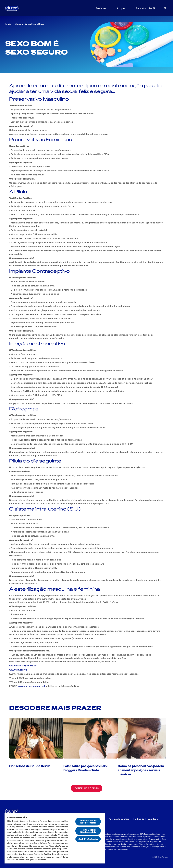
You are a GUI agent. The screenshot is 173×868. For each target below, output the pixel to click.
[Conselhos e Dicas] (87, 788)
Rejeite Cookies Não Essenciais (88, 831)
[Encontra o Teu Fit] (146, 8)
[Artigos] (121, 8)
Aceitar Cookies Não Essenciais (88, 821)
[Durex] (12, 8)
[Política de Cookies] (119, 819)
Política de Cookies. (43, 854)
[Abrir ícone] (165, 8)
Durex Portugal (163, 857)
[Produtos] (101, 8)
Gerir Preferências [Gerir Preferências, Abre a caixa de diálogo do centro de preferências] (88, 839)
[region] (55, 838)
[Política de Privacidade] (145, 819)
